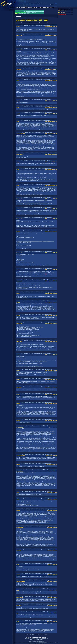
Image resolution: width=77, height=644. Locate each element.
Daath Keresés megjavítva (31, 12)
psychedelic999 (20, 427)
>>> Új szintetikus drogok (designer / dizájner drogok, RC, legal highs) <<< (36, 25)
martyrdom (19, 387)
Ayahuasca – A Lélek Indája (24, 13)
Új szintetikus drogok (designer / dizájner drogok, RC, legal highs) (34, 22)
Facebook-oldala (41, 641)
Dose (42, 639)
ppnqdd (18, 101)
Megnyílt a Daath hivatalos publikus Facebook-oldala (34, 11)
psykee (18, 209)
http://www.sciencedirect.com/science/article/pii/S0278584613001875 (31, 39)
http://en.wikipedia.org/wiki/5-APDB (24, 246)
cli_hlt (18, 170)
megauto (18, 421)
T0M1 (18, 80)
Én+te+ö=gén (19, 35)
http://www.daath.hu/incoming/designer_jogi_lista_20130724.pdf (30, 366)
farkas (18, 107)
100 (34, 635)
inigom (18, 26)
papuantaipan (19, 154)
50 (32, 635)
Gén (42, 640)
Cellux (35, 640)
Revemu (18, 404)
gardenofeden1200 (21, 134)
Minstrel (36, 639)
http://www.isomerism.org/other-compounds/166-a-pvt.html (33, 274)
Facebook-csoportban (43, 642)
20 (31, 635)
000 (17, 613)
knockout (19, 550)
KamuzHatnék (20, 598)
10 (29, 635)
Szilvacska (19, 69)
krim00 (18, 293)
